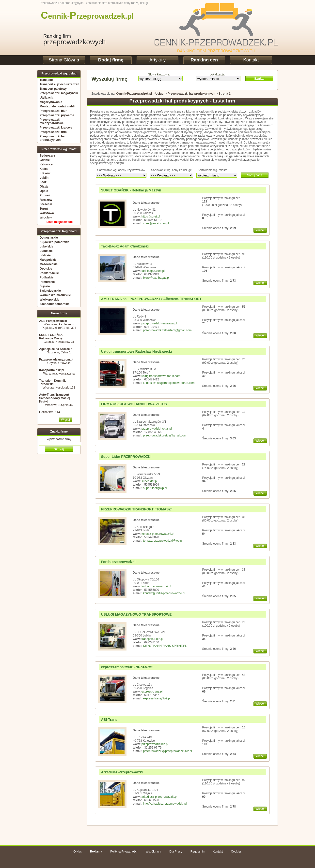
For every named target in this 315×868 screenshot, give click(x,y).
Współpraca (153, 852)
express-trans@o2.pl (157, 698)
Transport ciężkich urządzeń (59, 84)
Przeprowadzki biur (53, 111)
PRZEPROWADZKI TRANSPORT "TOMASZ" (137, 509)
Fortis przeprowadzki (118, 562)
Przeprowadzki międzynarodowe (52, 121)
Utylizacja (46, 98)
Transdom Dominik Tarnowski (52, 382)
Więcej (65, 420)
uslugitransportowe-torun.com (161, 376)
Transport (46, 80)
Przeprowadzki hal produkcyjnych (53, 138)
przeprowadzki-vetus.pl (157, 429)
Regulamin (197, 852)
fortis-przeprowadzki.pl (156, 586)
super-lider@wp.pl (155, 488)
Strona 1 (225, 94)
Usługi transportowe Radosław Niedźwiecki (137, 351)
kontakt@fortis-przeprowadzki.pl (164, 593)
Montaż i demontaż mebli (57, 106)
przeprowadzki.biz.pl (155, 744)
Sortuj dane (255, 175)
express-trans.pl (152, 692)
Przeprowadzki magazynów (59, 93)
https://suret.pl (151, 217)
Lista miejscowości (60, 222)
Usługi (160, 94)
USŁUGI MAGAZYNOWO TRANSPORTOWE (136, 614)
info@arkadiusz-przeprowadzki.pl (165, 804)
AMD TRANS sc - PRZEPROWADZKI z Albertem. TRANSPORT (151, 299)
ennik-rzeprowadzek (83, 16)
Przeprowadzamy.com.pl (56, 360)
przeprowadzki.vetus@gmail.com (165, 435)
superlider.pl (150, 481)
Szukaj (259, 79)
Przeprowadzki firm (53, 132)
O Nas (78, 852)
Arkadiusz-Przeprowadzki (122, 772)
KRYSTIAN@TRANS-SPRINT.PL (165, 646)
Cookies (236, 852)
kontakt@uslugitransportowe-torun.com (169, 383)
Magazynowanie (51, 102)
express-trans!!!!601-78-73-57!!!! (127, 667)
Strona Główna (64, 60)
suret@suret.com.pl (156, 223)
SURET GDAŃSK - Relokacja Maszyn (52, 337)
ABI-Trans (109, 720)
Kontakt (251, 60)
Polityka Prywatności (124, 852)
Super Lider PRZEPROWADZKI (126, 457)
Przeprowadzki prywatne (57, 115)
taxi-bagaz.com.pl (153, 271)
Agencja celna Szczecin (56, 349)
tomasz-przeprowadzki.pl (158, 534)
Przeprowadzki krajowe (56, 128)
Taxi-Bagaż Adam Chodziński (125, 246)
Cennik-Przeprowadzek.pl (134, 94)
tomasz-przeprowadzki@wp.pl (163, 541)
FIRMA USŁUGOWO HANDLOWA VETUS (134, 404)
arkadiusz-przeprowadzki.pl (159, 797)
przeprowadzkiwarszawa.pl (159, 323)
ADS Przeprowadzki (53, 321)
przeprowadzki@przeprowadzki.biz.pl (168, 751)
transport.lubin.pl (152, 639)
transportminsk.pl (52, 370)
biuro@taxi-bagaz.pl (156, 278)
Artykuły (157, 60)
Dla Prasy (176, 852)
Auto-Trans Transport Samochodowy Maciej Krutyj (55, 398)
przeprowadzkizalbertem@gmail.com (167, 330)
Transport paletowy (53, 89)
